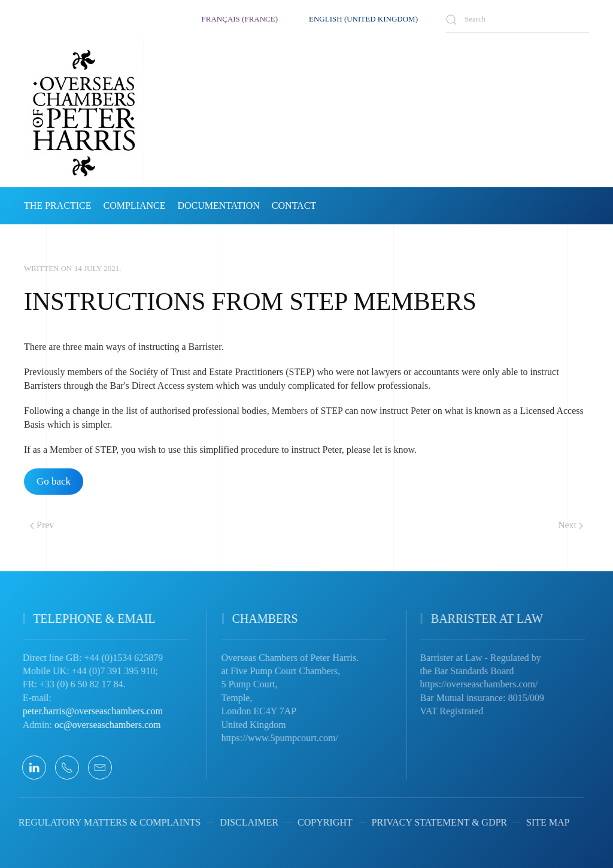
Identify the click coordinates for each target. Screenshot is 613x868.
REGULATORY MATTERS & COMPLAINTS (101, 822)
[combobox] (517, 19)
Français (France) (240, 19)
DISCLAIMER (241, 822)
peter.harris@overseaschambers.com (87, 711)
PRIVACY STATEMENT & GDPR (430, 822)
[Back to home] (84, 113)
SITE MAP (539, 822)
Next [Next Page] (570, 525)
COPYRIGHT (317, 822)
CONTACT (294, 205)
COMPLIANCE (134, 205)
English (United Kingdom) (363, 19)
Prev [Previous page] (42, 525)
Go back (54, 481)
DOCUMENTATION (218, 205)
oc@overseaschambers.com (102, 725)
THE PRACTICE (57, 205)
